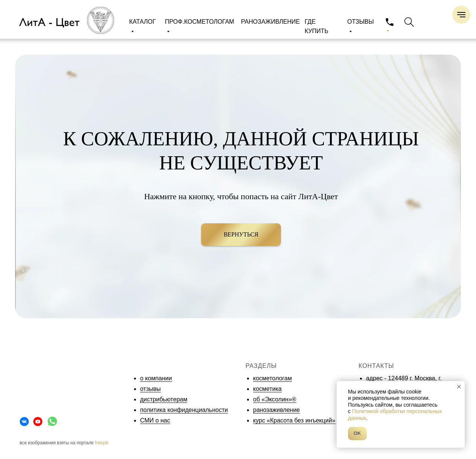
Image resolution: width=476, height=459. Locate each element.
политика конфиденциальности (184, 410)
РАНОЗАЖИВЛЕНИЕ (270, 22)
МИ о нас (157, 420)
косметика (267, 389)
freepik (102, 443)
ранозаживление (276, 410)
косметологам (272, 378)
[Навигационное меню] (461, 15)
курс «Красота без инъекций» (294, 420)
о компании (156, 378)
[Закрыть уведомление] (459, 387)
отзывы (150, 389)
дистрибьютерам (164, 399)
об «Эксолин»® (275, 399)
